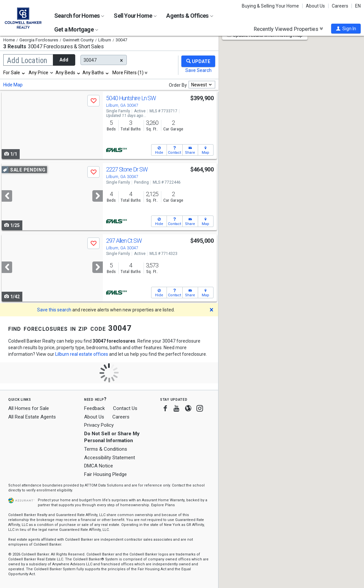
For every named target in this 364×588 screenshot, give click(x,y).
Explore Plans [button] (163, 505)
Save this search (54, 310)
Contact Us (125, 408)
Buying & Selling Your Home (270, 6)
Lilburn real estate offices (82, 354)
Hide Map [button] (13, 85)
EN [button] (358, 6)
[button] (346, 29)
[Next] (98, 196)
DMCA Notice (99, 466)
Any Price (38, 73)
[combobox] (14, 73)
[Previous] (7, 196)
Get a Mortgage (76, 29)
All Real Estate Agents (32, 417)
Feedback (94, 408)
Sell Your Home (135, 16)
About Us (315, 6)
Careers (340, 6)
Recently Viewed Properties (288, 29)
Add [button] (64, 60)
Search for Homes (79, 16)
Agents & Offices (190, 16)
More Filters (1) (128, 73)
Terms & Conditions (106, 449)
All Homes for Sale (29, 408)
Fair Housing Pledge (105, 474)
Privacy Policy (99, 425)
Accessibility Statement (110, 458)
